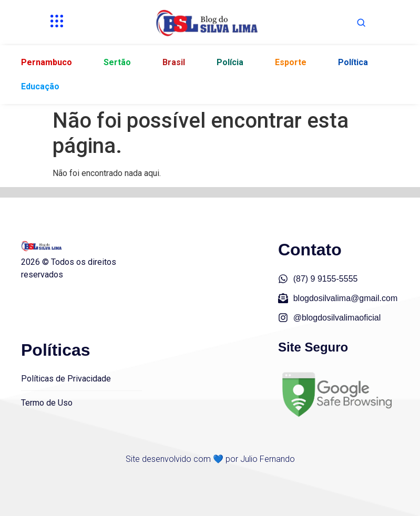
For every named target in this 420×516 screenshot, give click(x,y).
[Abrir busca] (361, 23)
